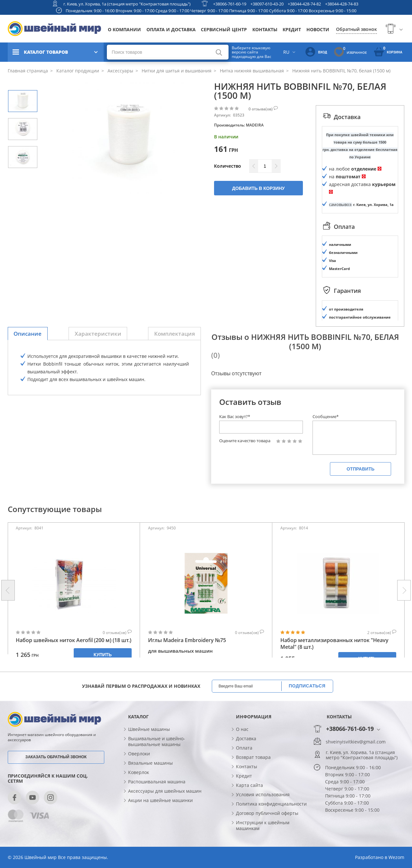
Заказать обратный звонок (56, 757)
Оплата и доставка (171, 29)
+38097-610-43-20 (267, 4)
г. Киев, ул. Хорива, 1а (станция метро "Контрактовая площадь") (127, 4)
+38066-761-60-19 (230, 4)
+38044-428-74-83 (342, 4)
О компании (124, 29)
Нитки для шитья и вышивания (176, 71)
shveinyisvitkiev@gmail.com (356, 742)
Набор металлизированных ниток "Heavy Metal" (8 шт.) (334, 644)
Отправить (361, 469)
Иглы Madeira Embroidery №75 (187, 640)
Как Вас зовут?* (235, 416)
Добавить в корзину (258, 188)
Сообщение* (326, 416)
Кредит (292, 29)
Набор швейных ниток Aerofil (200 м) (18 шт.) (74, 640)
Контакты (265, 29)
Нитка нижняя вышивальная (251, 71)
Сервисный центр (224, 29)
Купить (103, 655)
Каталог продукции (77, 71)
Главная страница (28, 71)
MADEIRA (255, 125)
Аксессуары (120, 71)
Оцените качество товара (245, 441)
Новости (318, 29)
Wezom (396, 857)
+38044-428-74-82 (304, 4)
